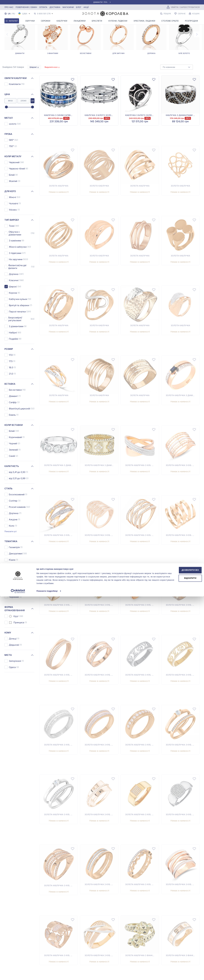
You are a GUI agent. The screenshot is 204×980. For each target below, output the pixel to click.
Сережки (46, 21)
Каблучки (62, 21)
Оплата (43, 7)
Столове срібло (170, 21)
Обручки (30, 21)
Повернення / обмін (26, 7)
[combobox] (177, 67)
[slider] (6, 107)
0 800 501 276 (44, 14)
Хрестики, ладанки (144, 21)
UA (9, 14)
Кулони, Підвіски (118, 21)
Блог (79, 7)
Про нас (9, 7)
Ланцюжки (80, 21)
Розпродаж (191, 21)
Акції (86, 7)
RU (14, 14)
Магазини (68, 7)
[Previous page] (7, 34)
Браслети (97, 21)
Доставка (55, 7)
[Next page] (197, 34)
